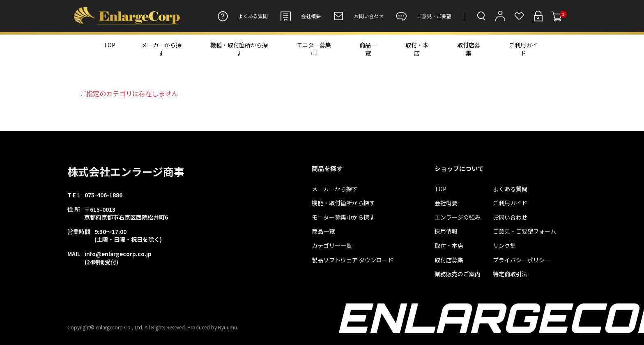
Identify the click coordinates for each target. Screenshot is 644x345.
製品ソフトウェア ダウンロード (353, 260)
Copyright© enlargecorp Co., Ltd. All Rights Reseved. (127, 327)
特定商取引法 (510, 274)
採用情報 (446, 231)
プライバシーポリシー (522, 260)
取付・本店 (417, 49)
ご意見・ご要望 (424, 16)
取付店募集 (469, 49)
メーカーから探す (161, 49)
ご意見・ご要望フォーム (524, 231)
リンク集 (504, 246)
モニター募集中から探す (343, 217)
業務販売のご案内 (458, 274)
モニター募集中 (314, 49)
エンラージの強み (458, 217)
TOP (109, 45)
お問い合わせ (358, 16)
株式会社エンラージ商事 (126, 171)
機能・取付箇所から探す (343, 203)
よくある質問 (243, 16)
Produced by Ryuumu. (213, 327)
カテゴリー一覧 (332, 246)
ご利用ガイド (523, 49)
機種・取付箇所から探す (239, 49)
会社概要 (300, 16)
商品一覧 (368, 49)
